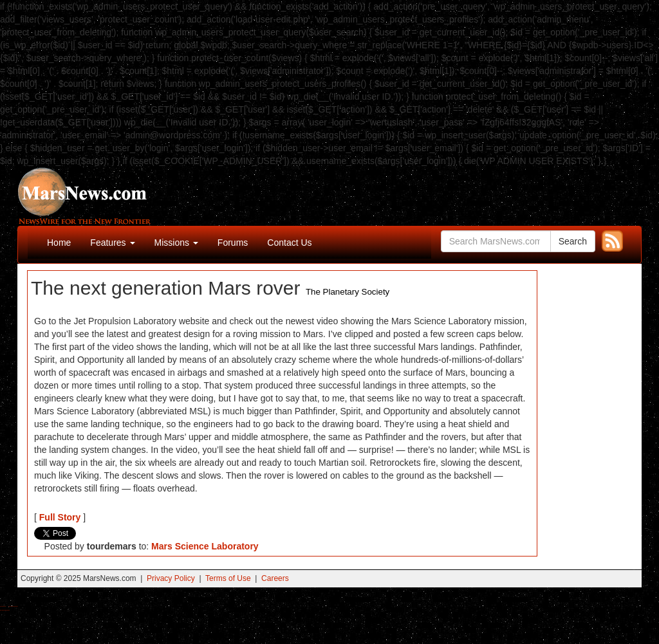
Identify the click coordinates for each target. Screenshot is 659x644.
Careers (275, 578)
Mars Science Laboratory (205, 546)
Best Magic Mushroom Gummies (13, 606)
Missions (176, 243)
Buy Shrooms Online (3, 606)
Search (573, 241)
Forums (233, 243)
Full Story (60, 517)
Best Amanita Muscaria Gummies (5, 610)
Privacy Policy (171, 578)
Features (112, 243)
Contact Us (289, 243)
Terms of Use (228, 578)
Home (59, 243)
